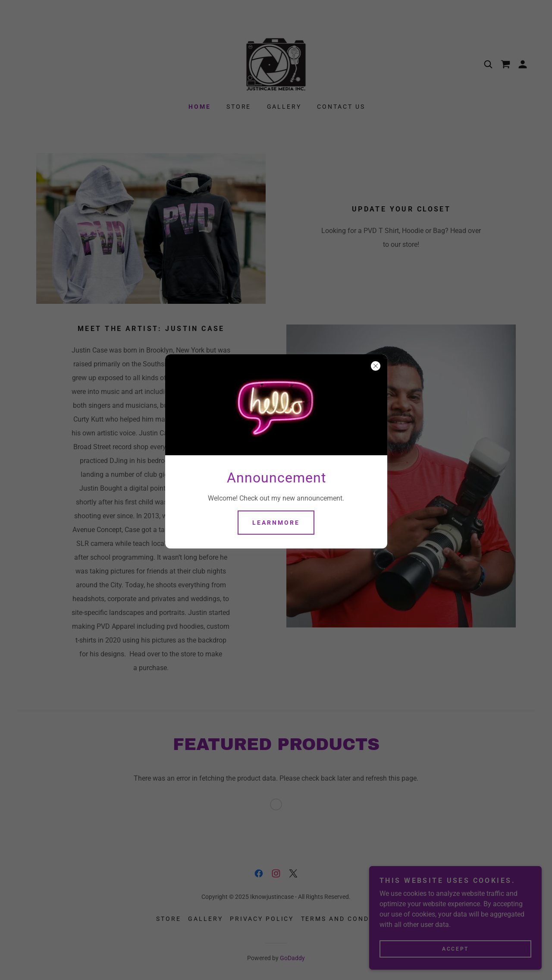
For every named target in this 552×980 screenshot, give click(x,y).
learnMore (276, 523)
